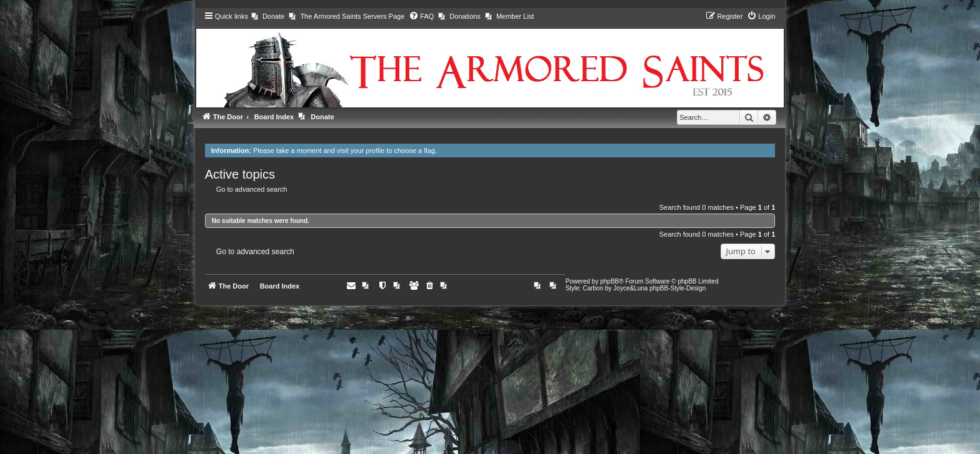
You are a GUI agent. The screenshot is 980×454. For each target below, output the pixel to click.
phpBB (609, 281)
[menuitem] (268, 16)
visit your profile (361, 151)
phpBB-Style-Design (677, 288)
